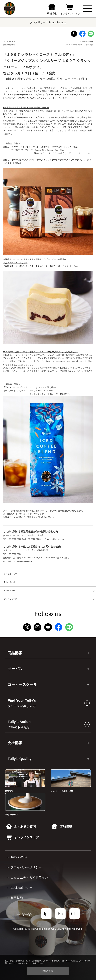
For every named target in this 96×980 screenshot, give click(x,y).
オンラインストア (22, 837)
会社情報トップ (10, 574)
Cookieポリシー (21, 888)
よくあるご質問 (21, 827)
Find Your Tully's (22, 703)
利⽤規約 (17, 898)
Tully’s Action (19, 724)
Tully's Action (9, 591)
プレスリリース (10, 599)
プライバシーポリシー (26, 867)
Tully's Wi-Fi (19, 857)
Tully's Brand (9, 582)
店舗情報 (62, 827)
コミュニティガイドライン (29, 878)
